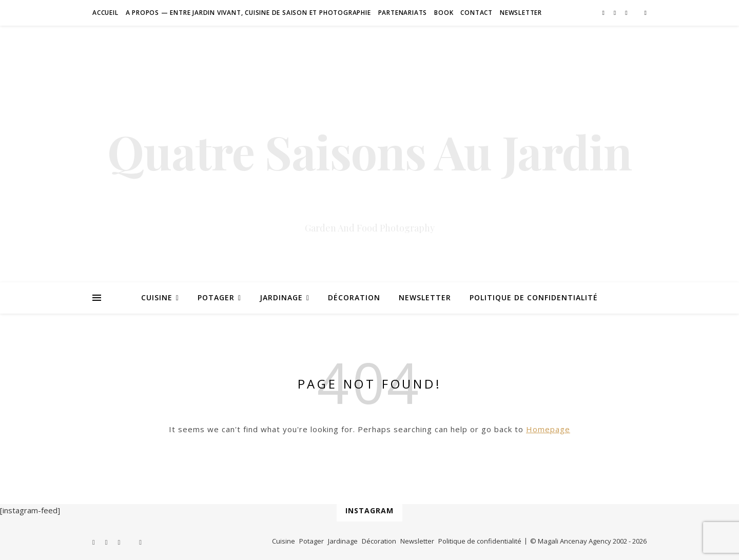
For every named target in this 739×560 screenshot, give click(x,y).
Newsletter (521, 13)
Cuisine (157, 297)
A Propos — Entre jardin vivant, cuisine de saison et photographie (248, 13)
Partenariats (403, 13)
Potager (216, 297)
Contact (477, 13)
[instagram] (627, 13)
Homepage (548, 429)
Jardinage (281, 297)
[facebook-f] (604, 13)
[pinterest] (616, 13)
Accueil (105, 13)
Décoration (354, 297)
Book (444, 13)
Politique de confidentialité (534, 297)
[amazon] (646, 13)
